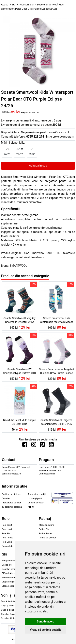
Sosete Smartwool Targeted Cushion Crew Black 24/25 (57, 422)
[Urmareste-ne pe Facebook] (25, 445)
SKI (13, 5)
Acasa (5, 5)
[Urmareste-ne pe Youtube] (51, 445)
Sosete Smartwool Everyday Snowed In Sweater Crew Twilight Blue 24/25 (19, 321)
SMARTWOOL (18, 266)
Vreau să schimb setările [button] (45, 630)
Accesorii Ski (26, 5)
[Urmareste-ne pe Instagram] (34, 445)
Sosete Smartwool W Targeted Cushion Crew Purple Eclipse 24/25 (57, 372)
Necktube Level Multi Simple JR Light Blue (20, 422)
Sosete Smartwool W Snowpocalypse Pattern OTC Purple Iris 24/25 (19, 372)
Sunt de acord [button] (45, 621)
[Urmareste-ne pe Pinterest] (42, 445)
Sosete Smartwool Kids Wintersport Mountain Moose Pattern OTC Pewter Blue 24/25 (57, 321)
